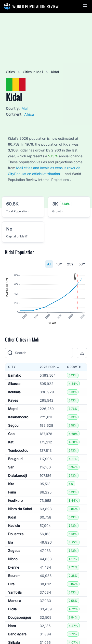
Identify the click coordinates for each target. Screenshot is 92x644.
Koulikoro (15, 500)
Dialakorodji (17, 475)
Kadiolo (14, 526)
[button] (85, 6)
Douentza (16, 534)
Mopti (13, 409)
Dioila (12, 609)
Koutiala (14, 392)
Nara (12, 626)
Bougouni (16, 459)
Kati (11, 442)
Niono (13, 559)
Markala (15, 601)
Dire (11, 584)
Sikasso (14, 384)
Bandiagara (17, 634)
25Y (70, 264)
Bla (11, 542)
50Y (82, 264)
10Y (59, 264)
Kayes (13, 400)
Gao (11, 434)
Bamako (15, 375)
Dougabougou (20, 617)
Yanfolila (15, 592)
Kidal (12, 517)
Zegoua (14, 551)
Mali (25, 108)
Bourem (14, 576)
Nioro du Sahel (20, 509)
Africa (29, 114)
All (49, 264)
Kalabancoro (18, 417)
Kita (11, 484)
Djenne (14, 567)
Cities (11, 72)
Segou (13, 425)
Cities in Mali (33, 72)
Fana (12, 492)
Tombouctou (18, 450)
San (11, 467)
